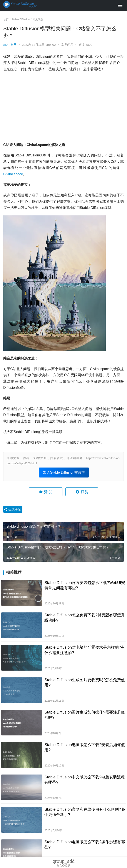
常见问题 (67, 45)
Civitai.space (13, 174)
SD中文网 (10, 45)
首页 (6, 20)
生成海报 (12, 509)
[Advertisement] (63, 107)
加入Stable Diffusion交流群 (64, 472)
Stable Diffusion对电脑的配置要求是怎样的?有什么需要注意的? (85, 650)
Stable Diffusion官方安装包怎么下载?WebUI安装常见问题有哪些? (85, 585)
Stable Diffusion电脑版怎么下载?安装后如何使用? (85, 747)
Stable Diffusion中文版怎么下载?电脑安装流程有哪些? (85, 780)
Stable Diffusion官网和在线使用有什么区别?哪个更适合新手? (85, 812)
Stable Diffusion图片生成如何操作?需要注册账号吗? (85, 715)
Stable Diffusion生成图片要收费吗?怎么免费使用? (85, 683)
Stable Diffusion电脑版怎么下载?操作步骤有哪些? (85, 845)
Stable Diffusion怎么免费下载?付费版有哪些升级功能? (85, 618)
